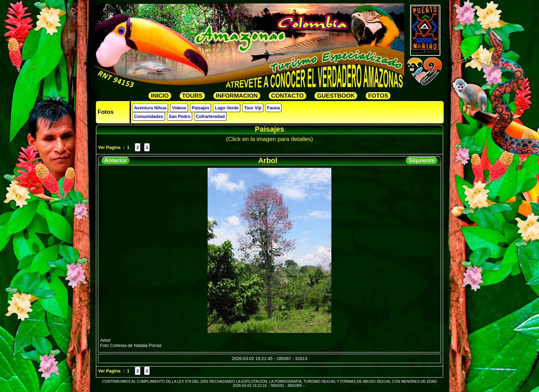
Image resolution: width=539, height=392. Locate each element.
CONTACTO (288, 96)
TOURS (192, 96)
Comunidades (149, 116)
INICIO (160, 96)
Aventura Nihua (150, 108)
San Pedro (180, 116)
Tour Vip (253, 108)
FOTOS (378, 96)
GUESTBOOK (336, 96)
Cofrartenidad (210, 116)
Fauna (274, 108)
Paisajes (201, 108)
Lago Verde (227, 108)
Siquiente (422, 160)
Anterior (115, 160)
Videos (179, 108)
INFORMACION (237, 96)
